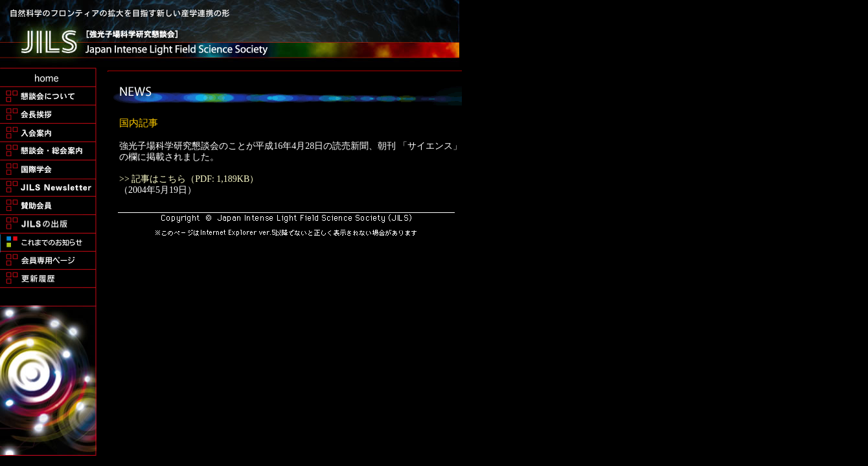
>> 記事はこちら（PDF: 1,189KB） (189, 179)
